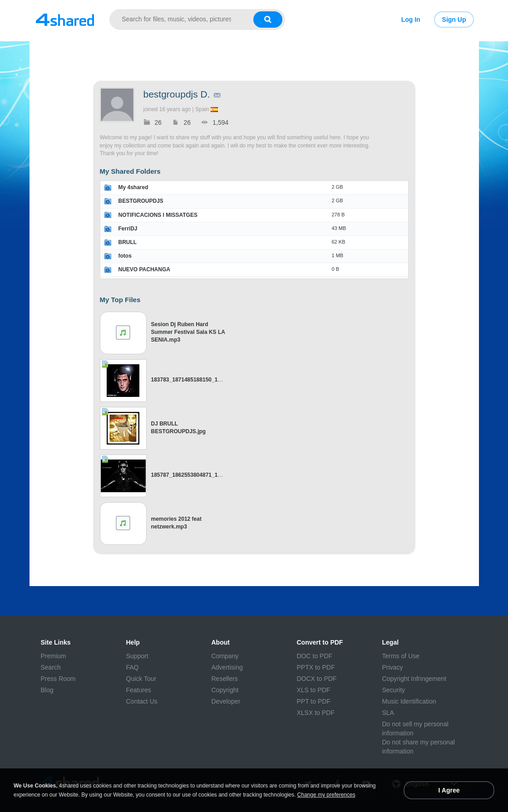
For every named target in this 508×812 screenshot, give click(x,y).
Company (225, 656)
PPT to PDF (314, 701)
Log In (411, 20)
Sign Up (454, 20)
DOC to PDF (315, 656)
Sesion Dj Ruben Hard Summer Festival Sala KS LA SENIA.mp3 (188, 332)
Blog (47, 690)
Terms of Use (401, 656)
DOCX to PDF (317, 679)
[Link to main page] (65, 20)
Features (139, 690)
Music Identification (409, 701)
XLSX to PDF (316, 713)
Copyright (225, 690)
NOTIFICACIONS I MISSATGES (158, 215)
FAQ (133, 667)
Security (394, 690)
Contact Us (142, 701)
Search (51, 667)
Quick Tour (141, 679)
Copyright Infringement (414, 679)
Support (137, 656)
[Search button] (268, 20)
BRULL (128, 242)
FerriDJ (128, 229)
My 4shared (133, 187)
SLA (388, 713)
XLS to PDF (314, 690)
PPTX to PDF (316, 667)
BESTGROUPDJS (141, 201)
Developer (226, 701)
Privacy (393, 667)
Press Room (58, 679)
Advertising (227, 667)
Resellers (225, 679)
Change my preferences (326, 795)
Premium (54, 656)
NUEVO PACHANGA (144, 269)
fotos (125, 256)
